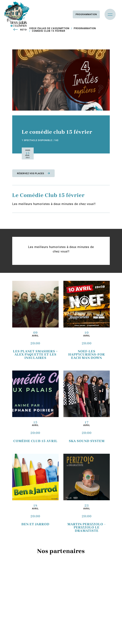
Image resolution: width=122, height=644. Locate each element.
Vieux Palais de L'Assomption (49, 28)
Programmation (86, 14)
